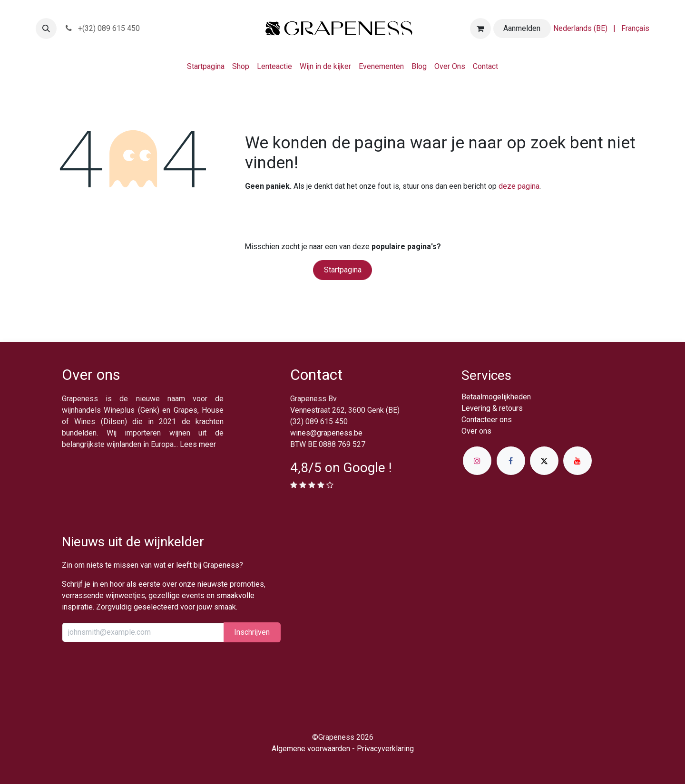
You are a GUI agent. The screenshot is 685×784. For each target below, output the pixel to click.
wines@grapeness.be (326, 433)
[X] (544, 461)
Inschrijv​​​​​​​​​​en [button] (252, 632)
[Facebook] (511, 461)
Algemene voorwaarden (311, 749)
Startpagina (343, 270)
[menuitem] (580, 29)
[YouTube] (577, 461)
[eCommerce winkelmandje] (480, 29)
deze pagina (519, 186)
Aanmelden (522, 28)
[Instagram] (477, 461)
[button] (46, 29)
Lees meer (198, 444)
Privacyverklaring (385, 749)
